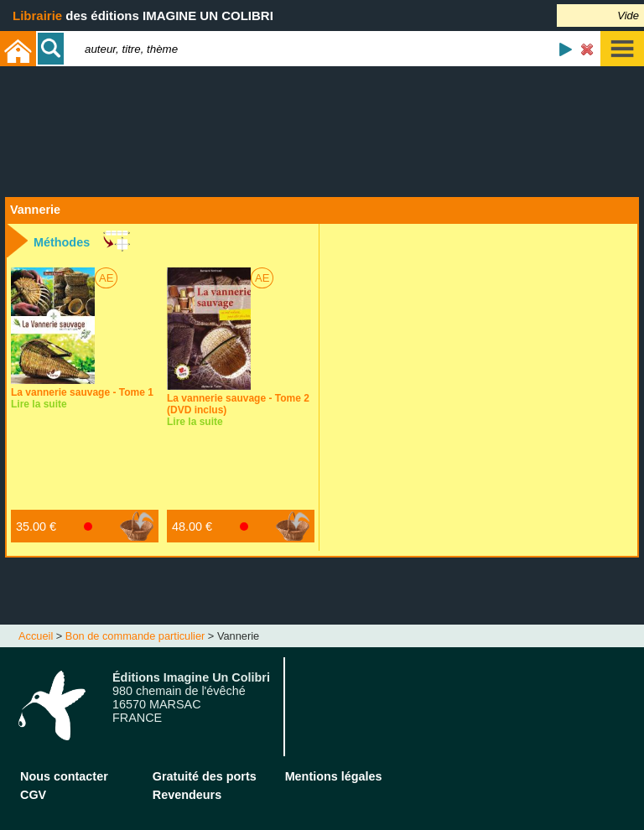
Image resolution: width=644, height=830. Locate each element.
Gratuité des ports (205, 776)
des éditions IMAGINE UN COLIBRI (143, 16)
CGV (33, 795)
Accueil (36, 636)
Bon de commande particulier (135, 636)
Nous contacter (64, 776)
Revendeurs (187, 795)
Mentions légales (334, 776)
